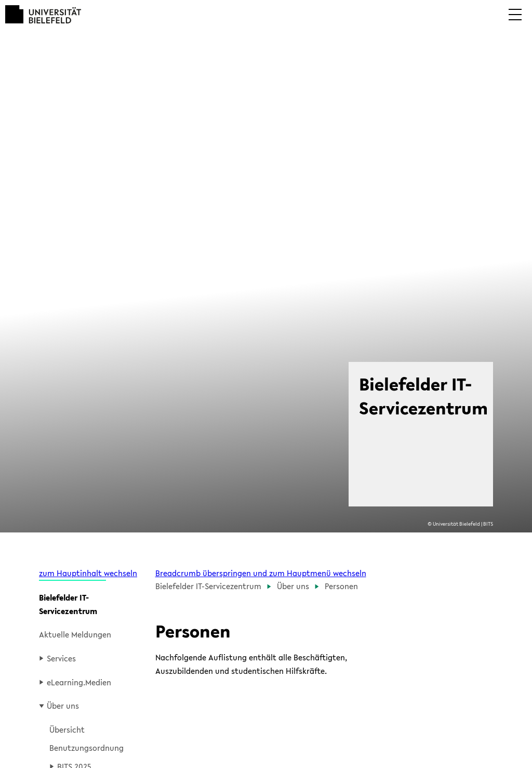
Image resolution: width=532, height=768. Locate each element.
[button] (515, 22)
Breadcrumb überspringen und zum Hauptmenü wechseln (261, 573)
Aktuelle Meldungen (75, 634)
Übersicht (67, 730)
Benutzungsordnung (87, 748)
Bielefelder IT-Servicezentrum (68, 604)
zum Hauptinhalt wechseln (88, 573)
